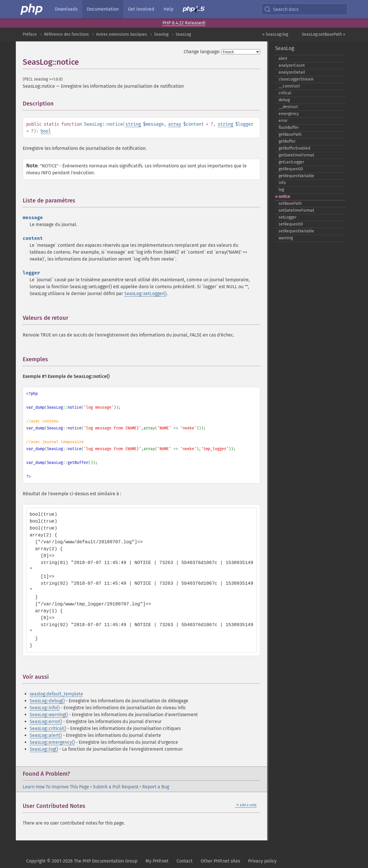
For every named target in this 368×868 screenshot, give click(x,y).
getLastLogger (291, 162)
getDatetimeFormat (296, 155)
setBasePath (290, 203)
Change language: (202, 52)
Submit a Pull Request (116, 787)
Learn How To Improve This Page (56, 787)
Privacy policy (262, 861)
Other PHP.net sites (220, 861)
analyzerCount (292, 65)
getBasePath (290, 134)
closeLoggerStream (296, 79)
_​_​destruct (288, 107)
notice (284, 197)
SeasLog (183, 34)
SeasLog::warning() (49, 715)
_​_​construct (289, 86)
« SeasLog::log (275, 34)
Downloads (66, 9)
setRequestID (291, 224)
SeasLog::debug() (47, 701)
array (175, 124)
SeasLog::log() (44, 749)
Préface (30, 34)
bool (46, 131)
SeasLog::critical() (48, 728)
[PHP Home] (32, 9)
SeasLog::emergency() (52, 742)
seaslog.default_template (56, 694)
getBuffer (287, 141)
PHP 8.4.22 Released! (184, 23)
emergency (289, 114)
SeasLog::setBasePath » (324, 34)
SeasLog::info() (45, 708)
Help (168, 9)
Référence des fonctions (66, 34)
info (282, 183)
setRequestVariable (296, 231)
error (283, 121)
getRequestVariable (296, 176)
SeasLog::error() (46, 721)
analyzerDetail (292, 72)
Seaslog (161, 34)
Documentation (103, 9)
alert (283, 59)
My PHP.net (157, 861)
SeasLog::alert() (46, 735)
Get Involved (141, 9)
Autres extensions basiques (121, 34)
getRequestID (291, 169)
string (133, 124)
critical (285, 93)
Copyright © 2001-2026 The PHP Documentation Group (82, 861)
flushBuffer (289, 128)
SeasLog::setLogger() (145, 294)
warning (286, 238)
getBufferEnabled (294, 148)
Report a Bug (156, 787)
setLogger (287, 217)
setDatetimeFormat (296, 210)
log (281, 190)
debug (284, 100)
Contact (185, 861)
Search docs (281, 9)
